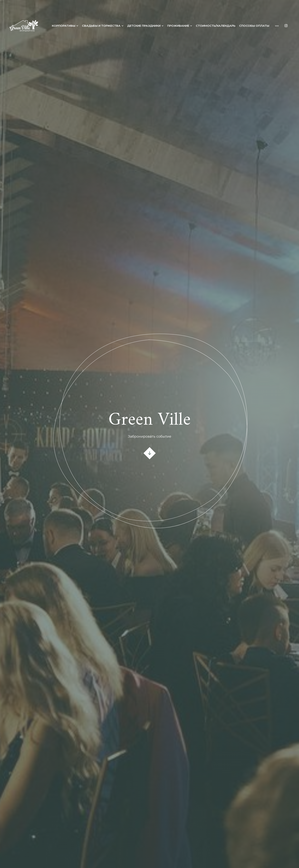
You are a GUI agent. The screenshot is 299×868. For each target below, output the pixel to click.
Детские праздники (144, 26)
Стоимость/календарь (216, 26)
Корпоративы (64, 26)
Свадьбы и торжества (101, 26)
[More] (275, 26)
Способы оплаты (254, 26)
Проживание (178, 26)
